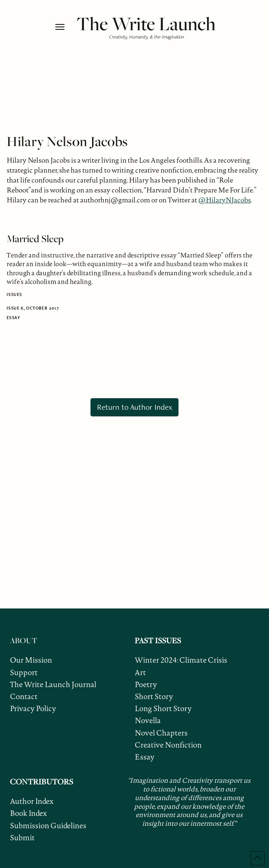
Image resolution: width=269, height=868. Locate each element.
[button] (64, 27)
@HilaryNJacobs (225, 200)
